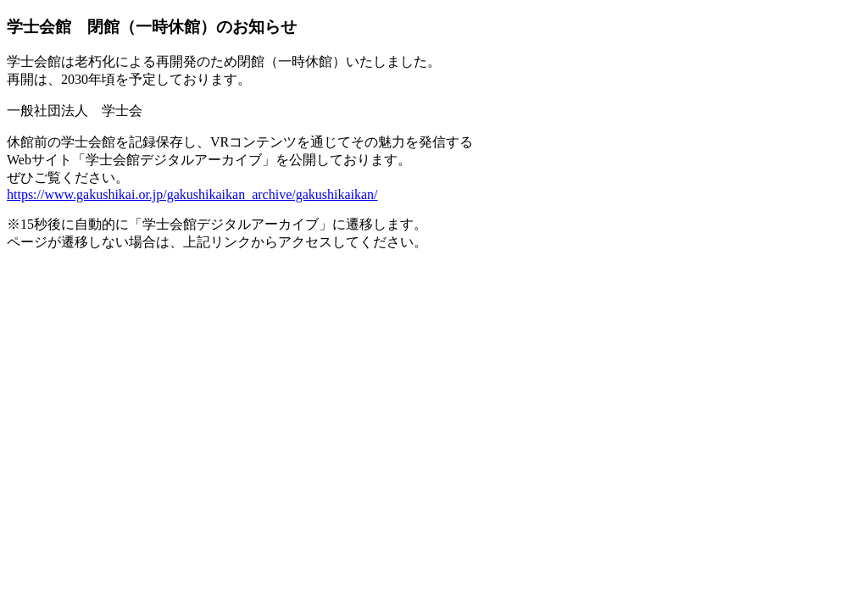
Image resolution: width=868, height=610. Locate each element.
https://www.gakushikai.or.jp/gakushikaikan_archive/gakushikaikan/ (192, 194)
